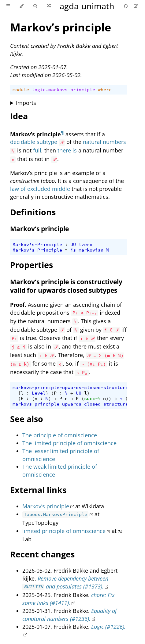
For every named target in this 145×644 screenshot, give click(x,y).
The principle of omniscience (60, 435)
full (37, 150)
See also (27, 419)
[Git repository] (126, 6)
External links (38, 490)
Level (39, 393)
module (21, 90)
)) (109, 399)
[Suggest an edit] (136, 6)
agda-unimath (87, 6)
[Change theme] (22, 6)
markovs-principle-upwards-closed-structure (70, 388)
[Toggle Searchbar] (35, 6)
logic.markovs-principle (63, 90)
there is (67, 150)
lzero (86, 245)
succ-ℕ (92, 399)
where (105, 90)
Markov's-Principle (37, 245)
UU (73, 245)
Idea (19, 116)
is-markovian (87, 250)
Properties (32, 265)
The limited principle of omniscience (69, 443)
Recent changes (42, 554)
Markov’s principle (61, 27)
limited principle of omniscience (64, 531)
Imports (26, 103)
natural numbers (104, 142)
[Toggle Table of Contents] (8, 6)
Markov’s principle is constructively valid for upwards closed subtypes (66, 286)
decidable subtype (34, 142)
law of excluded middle (40, 189)
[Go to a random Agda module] (49, 6)
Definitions (33, 212)
